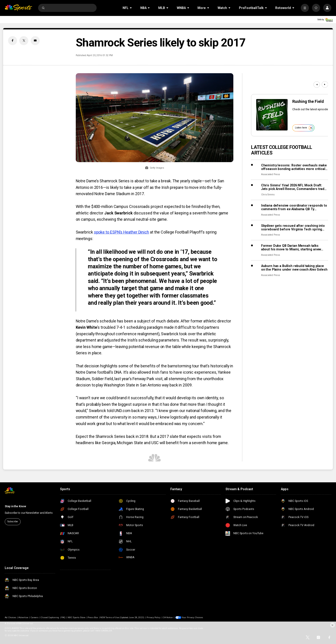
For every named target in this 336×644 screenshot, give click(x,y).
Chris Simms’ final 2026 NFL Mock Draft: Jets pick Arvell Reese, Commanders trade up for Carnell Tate (294, 187)
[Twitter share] (24, 41)
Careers (35, 617)
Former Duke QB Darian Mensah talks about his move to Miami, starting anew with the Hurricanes (291, 247)
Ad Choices (11, 617)
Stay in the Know (15, 506)
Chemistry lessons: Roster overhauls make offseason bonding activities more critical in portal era (294, 167)
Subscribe (13, 522)
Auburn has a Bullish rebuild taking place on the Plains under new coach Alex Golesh (294, 268)
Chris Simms (268, 195)
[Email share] (35, 41)
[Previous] (317, 85)
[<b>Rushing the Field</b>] (272, 115)
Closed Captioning (50, 617)
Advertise (23, 617)
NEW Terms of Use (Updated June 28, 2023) (122, 617)
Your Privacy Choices (192, 617)
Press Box (93, 617)
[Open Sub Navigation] (131, 8)
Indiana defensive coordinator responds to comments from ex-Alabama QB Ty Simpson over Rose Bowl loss (294, 207)
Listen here (304, 128)
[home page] (18, 8)
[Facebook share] (13, 41)
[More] (305, 8)
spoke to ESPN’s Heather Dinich (121, 232)
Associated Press (271, 174)
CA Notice (168, 617)
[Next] (325, 85)
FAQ (63, 617)
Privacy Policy (154, 617)
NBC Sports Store (77, 617)
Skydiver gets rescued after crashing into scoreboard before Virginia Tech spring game (293, 227)
